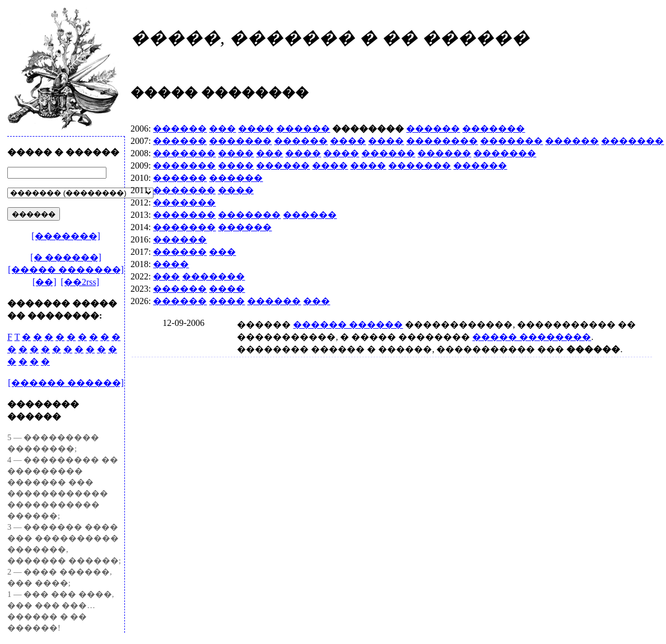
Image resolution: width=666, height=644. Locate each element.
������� (493, 129)
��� (222, 129)
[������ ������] (66, 383)
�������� (442, 141)
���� (256, 129)
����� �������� (532, 337)
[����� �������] (66, 270)
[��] (45, 282)
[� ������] (66, 257)
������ (180, 129)
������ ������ (348, 325)
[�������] (66, 236)
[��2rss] (80, 282)
